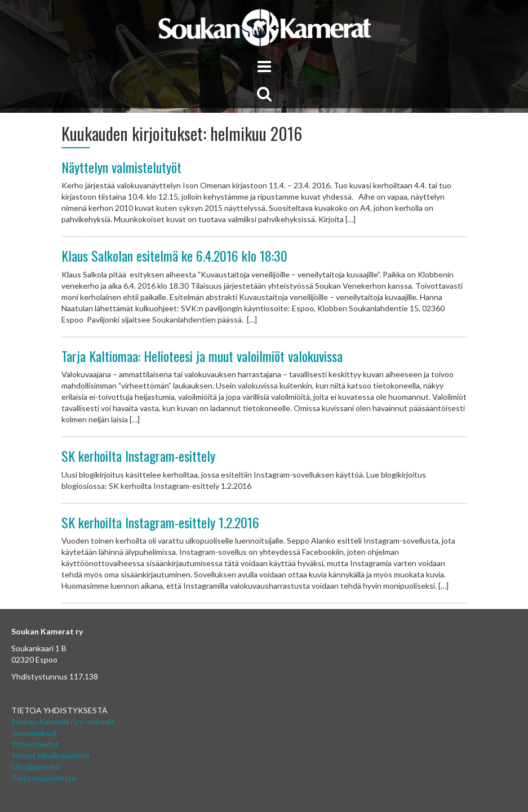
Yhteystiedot (35, 744)
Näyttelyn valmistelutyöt (121, 167)
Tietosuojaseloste (44, 778)
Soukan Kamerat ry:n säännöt (63, 721)
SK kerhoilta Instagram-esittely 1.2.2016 (160, 522)
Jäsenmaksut (34, 733)
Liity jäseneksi (36, 767)
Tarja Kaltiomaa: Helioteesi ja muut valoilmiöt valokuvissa (202, 356)
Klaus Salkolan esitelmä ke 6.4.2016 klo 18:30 (174, 255)
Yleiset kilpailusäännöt (51, 755)
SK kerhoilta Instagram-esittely (138, 456)
